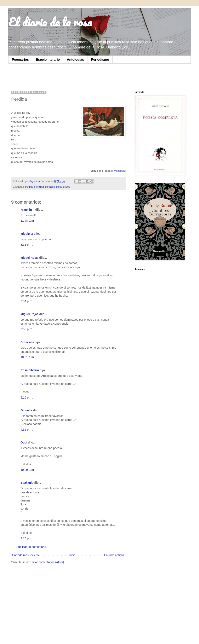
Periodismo (100, 60)
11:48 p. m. (28, 221)
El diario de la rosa (50, 22)
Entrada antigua (114, 555)
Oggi (24, 442)
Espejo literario (48, 60)
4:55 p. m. (27, 430)
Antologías (75, 60)
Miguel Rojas (29, 258)
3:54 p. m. (27, 301)
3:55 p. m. (27, 329)
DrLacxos (27, 342)
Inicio (72, 555)
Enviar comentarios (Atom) (47, 562)
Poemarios (20, 60)
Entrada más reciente (26, 555)
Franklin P (27, 210)
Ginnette (26, 410)
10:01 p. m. (28, 357)
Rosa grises (63, 187)
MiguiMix (27, 234)
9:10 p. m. (27, 398)
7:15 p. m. (27, 538)
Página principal (35, 187)
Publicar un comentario (31, 547)
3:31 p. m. (27, 245)
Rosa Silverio (30, 370)
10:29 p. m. (28, 470)
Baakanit (27, 483)
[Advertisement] (63, 76)
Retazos (50, 187)
